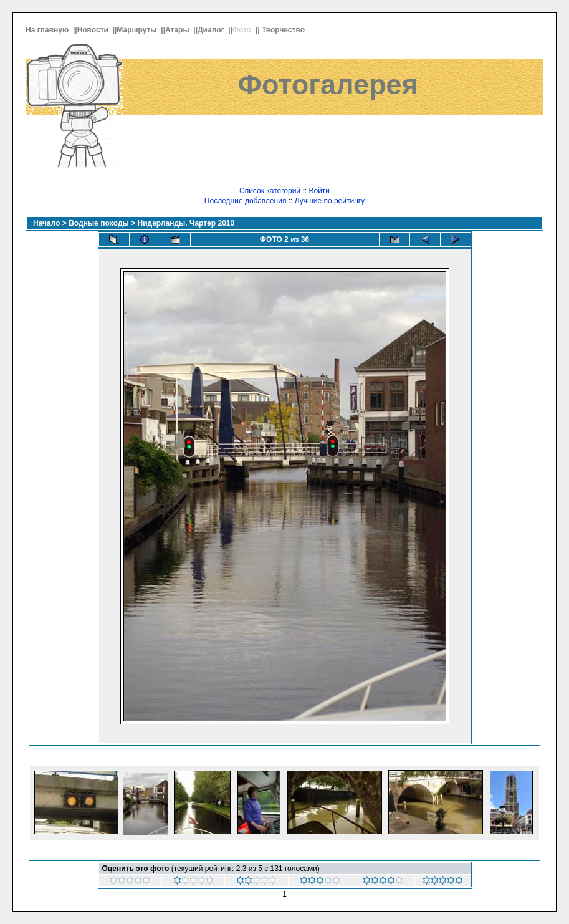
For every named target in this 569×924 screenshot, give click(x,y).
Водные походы (99, 223)
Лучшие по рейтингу (330, 201)
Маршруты (138, 30)
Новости (94, 30)
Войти (319, 191)
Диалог (212, 30)
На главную (48, 30)
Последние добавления (246, 201)
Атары (178, 30)
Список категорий (270, 191)
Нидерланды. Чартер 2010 (186, 223)
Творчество (284, 30)
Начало (46, 223)
